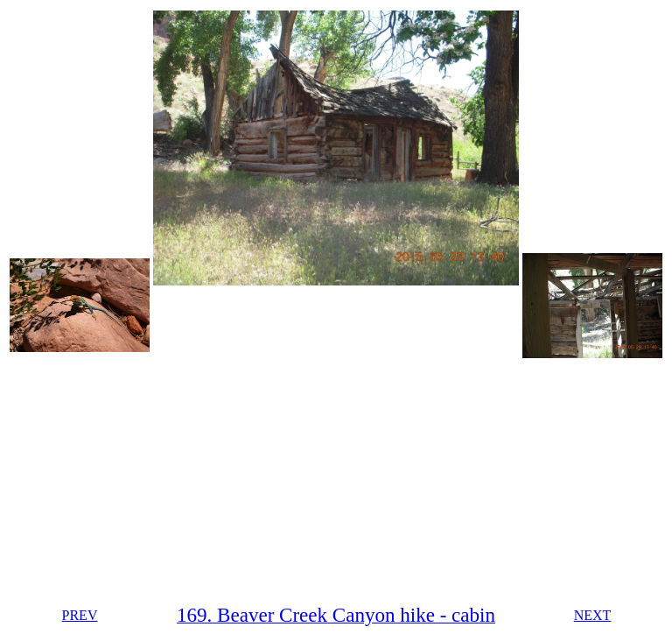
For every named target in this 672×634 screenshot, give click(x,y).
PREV (80, 615)
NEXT (593, 615)
